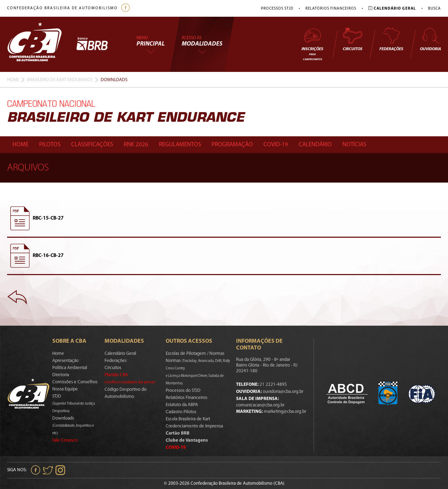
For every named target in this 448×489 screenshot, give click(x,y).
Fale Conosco (65, 440)
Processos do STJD (183, 391)
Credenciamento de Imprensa (194, 426)
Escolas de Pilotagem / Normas (195, 354)
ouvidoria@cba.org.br (283, 392)
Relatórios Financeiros (331, 9)
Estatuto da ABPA (182, 405)
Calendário (315, 145)
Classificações (92, 145)
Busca (434, 9)
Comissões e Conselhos (75, 382)
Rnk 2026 (136, 145)
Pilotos (50, 145)
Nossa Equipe (65, 389)
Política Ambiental (70, 368)
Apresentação (65, 361)
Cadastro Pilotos (181, 412)
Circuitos (352, 39)
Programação (232, 145)
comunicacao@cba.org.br (260, 405)
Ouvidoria (430, 39)
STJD (74, 404)
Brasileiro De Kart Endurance (60, 80)
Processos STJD (277, 9)
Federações (391, 39)
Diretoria (61, 375)
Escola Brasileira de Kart (188, 419)
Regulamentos (180, 145)
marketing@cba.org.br (285, 412)
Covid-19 (276, 145)
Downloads (73, 426)
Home (13, 80)
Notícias (354, 145)
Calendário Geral (120, 354)
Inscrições (312, 44)
